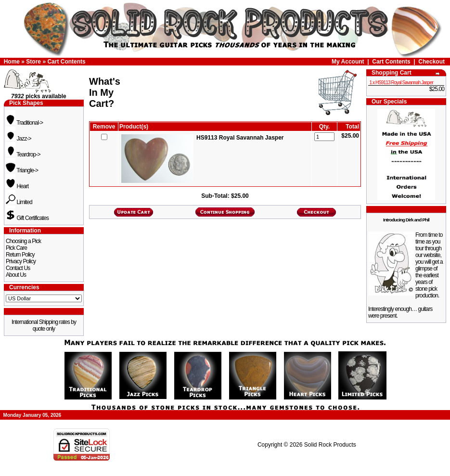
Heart (17, 186)
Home (12, 62)
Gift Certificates (27, 218)
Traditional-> (24, 123)
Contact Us (18, 268)
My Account (348, 62)
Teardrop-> (23, 154)
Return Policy (20, 255)
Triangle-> (22, 170)
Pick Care (16, 248)
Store (33, 62)
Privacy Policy (21, 261)
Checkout (431, 62)
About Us (16, 275)
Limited (19, 202)
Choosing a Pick (23, 241)
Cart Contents (66, 62)
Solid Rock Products (330, 445)
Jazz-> (19, 139)
